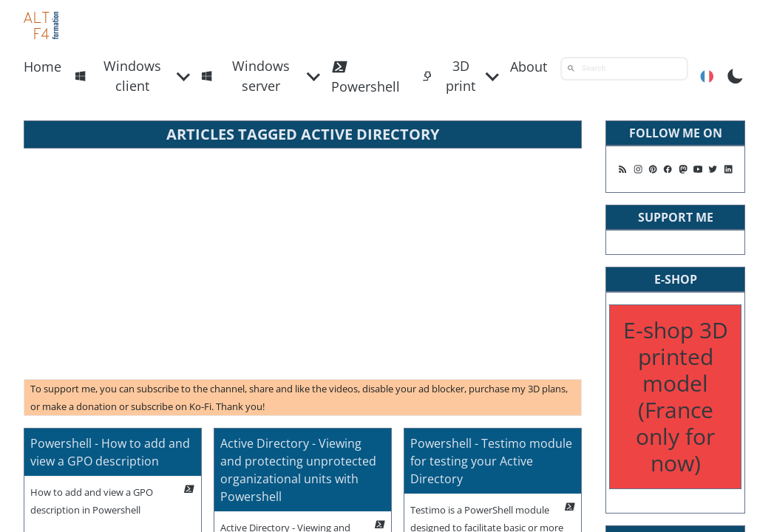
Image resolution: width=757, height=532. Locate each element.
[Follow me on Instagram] (638, 169)
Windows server (245, 76)
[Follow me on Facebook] (668, 169)
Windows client (118, 76)
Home (43, 66)
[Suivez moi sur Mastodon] (683, 169)
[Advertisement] (303, 264)
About (529, 66)
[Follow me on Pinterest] (653, 169)
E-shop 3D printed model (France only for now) (676, 396)
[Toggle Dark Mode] (735, 75)
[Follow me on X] (713, 169)
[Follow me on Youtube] (698, 169)
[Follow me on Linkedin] (728, 169)
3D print (449, 76)
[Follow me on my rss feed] (622, 169)
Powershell (366, 76)
